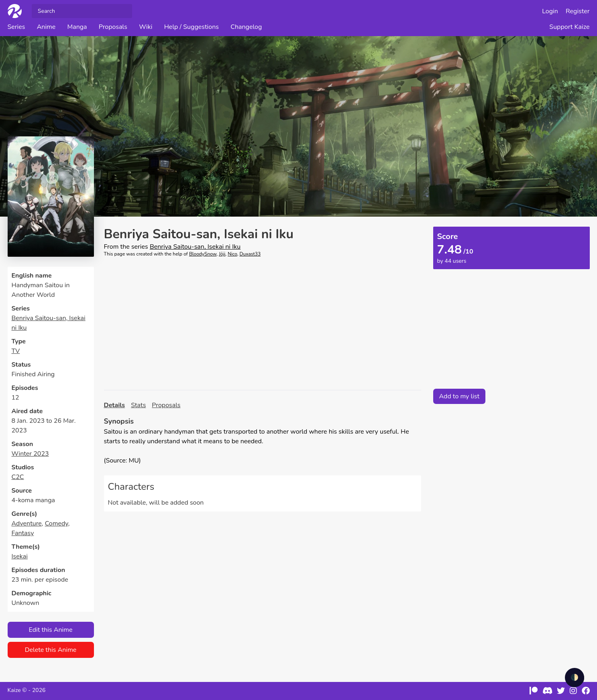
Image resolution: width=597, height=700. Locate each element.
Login (550, 11)
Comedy (57, 523)
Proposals (113, 27)
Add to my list (459, 396)
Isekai (20, 556)
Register (578, 11)
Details (115, 405)
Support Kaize (569, 27)
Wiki (146, 27)
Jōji (222, 254)
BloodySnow (203, 254)
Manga (77, 27)
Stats (138, 405)
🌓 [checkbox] (575, 678)
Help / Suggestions (192, 27)
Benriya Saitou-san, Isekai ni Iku (195, 247)
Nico (232, 254)
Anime (46, 27)
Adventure (27, 523)
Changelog (246, 27)
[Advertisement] (263, 324)
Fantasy (23, 533)
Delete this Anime (51, 650)
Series (16, 27)
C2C (18, 477)
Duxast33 (250, 254)
